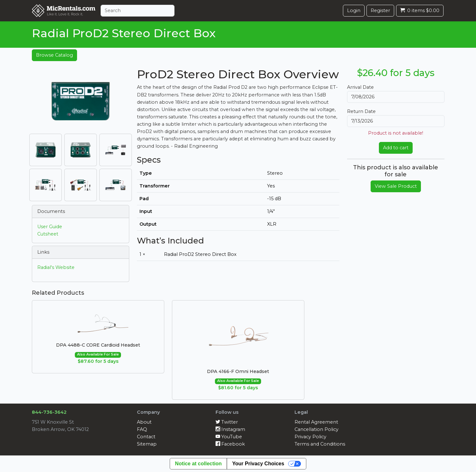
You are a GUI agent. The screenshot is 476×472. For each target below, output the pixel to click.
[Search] (138, 11)
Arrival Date (360, 87)
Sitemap (147, 444)
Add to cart (396, 148)
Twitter (227, 422)
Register (380, 11)
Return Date (361, 111)
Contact (146, 437)
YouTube (229, 437)
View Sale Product (396, 186)
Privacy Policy (310, 437)
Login (354, 11)
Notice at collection (199, 464)
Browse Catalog (54, 55)
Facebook (230, 444)
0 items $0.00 (420, 11)
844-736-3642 (49, 412)
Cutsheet (48, 234)
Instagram (230, 429)
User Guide (50, 227)
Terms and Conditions (320, 444)
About (144, 422)
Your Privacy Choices (258, 464)
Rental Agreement (316, 422)
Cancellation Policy (316, 429)
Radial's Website (56, 267)
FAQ (142, 429)
